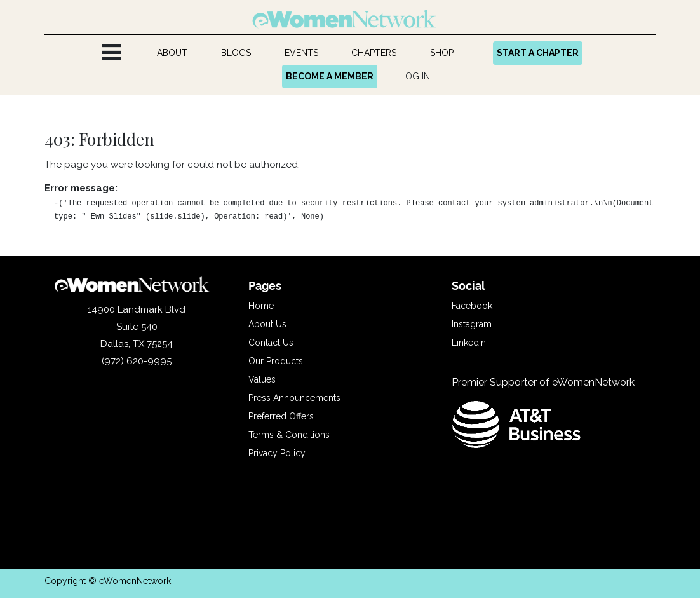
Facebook (472, 306)
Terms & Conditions (289, 435)
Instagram (472, 324)
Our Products (276, 361)
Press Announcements (294, 398)
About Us (267, 324)
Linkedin (469, 343)
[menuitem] (172, 53)
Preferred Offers (281, 416)
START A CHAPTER (538, 53)
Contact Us (271, 343)
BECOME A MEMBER (330, 76)
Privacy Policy (277, 453)
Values (262, 379)
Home (261, 306)
